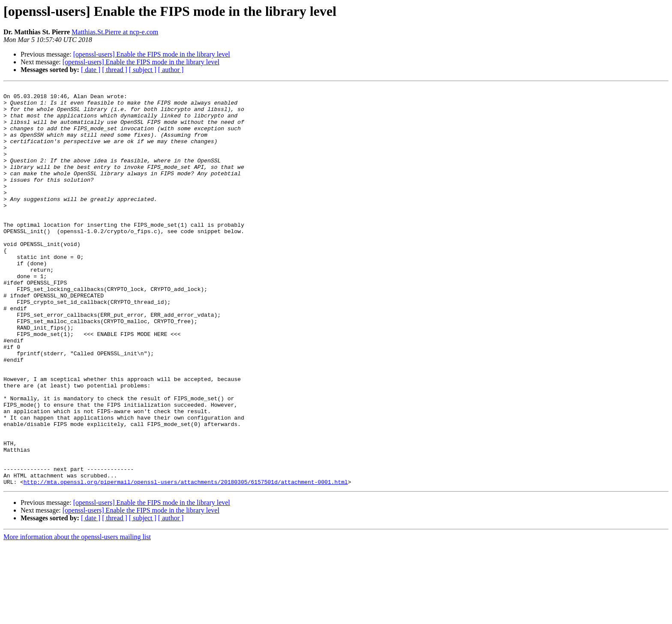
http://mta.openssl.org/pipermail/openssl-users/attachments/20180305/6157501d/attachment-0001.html (186, 561)
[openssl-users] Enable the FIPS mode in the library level (152, 54)
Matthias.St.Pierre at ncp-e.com (115, 32)
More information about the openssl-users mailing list (77, 616)
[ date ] (91, 70)
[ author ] (171, 70)
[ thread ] (115, 70)
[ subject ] (143, 70)
